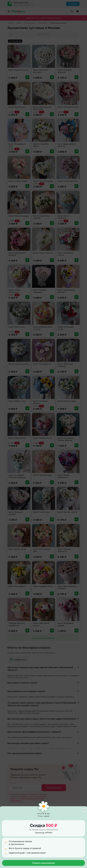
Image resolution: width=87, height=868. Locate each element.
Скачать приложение (43, 863)
